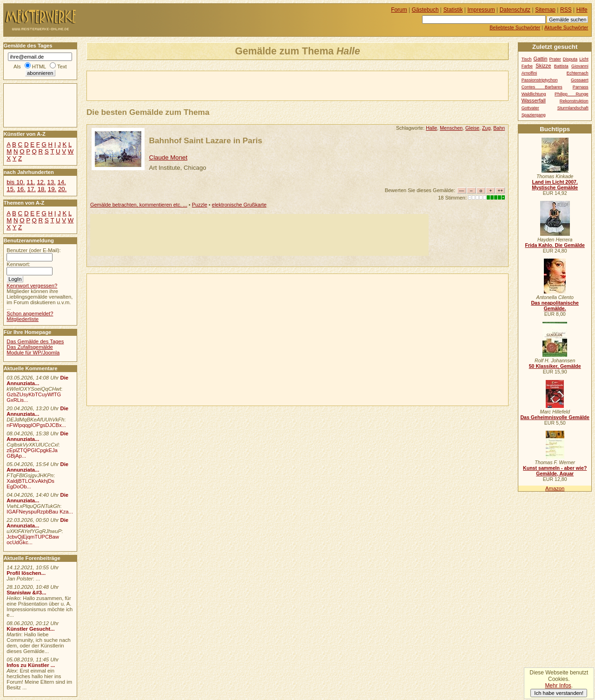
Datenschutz (515, 10)
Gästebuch (425, 10)
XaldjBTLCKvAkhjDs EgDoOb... (30, 484)
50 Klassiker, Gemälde (555, 366)
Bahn (499, 128)
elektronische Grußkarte (239, 205)
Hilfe (582, 10)
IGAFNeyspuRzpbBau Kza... (40, 512)
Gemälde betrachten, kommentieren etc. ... (139, 205)
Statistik (453, 10)
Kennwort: (18, 264)
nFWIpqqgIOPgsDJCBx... (36, 425)
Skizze (543, 66)
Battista (561, 66)
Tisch (527, 59)
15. (11, 189)
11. (31, 182)
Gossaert (580, 80)
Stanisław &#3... (26, 593)
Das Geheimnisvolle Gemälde (555, 417)
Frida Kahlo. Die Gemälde (555, 245)
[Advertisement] (196, 85)
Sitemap (545, 10)
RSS (566, 10)
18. (42, 189)
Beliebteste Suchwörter (515, 27)
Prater (555, 59)
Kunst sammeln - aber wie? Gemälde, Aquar (555, 471)
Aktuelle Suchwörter (566, 27)
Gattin (540, 59)
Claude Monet (169, 157)
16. (21, 189)
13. (51, 182)
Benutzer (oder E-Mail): (33, 250)
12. (41, 182)
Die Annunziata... (37, 380)
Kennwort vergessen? (32, 286)
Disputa (570, 59)
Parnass (581, 87)
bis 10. (16, 182)
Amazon (555, 488)
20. (62, 189)
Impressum (481, 10)
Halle (431, 128)
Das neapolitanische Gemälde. (555, 306)
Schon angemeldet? (30, 313)
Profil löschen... (26, 573)
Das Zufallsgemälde (30, 347)
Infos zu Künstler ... (31, 665)
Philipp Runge (572, 94)
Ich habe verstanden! (559, 693)
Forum (399, 10)
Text (62, 67)
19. (52, 189)
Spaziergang (534, 115)
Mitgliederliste (23, 319)
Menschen (451, 128)
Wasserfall (534, 100)
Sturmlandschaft (573, 108)
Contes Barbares (542, 87)
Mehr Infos (558, 686)
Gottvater (530, 108)
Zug (486, 128)
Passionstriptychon (540, 80)
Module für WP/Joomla (33, 353)
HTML (39, 67)
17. (32, 189)
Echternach (578, 73)
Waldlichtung (534, 94)
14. (61, 182)
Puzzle (200, 205)
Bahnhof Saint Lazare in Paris (206, 140)
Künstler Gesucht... (30, 629)
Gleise (472, 128)
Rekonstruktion (574, 101)
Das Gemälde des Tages (35, 341)
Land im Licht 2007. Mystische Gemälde (555, 185)
